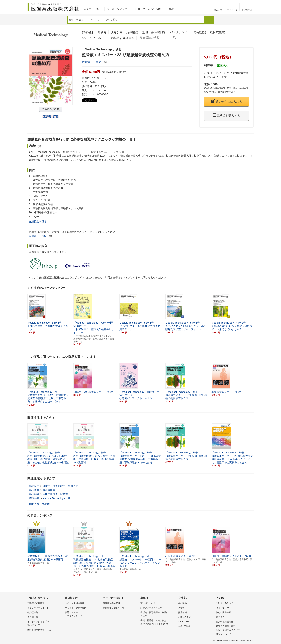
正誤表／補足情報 (36, 603)
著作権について (148, 603)
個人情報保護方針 (225, 622)
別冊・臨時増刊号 (154, 32)
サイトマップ (222, 608)
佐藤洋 (86, 62)
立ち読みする (49, 109)
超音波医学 (49, 490)
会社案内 (182, 603)
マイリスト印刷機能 (75, 603)
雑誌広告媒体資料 (123, 38)
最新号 (102, 32)
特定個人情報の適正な (234, 628)
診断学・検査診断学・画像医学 (60, 486)
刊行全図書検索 (224, 612)
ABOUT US (184, 622)
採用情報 (182, 612)
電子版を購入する (226, 116)
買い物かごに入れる (226, 102)
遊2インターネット (94, 38)
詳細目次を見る (38, 221)
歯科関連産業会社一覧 (114, 608)
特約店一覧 (33, 612)
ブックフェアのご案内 (76, 608)
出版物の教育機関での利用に (158, 614)
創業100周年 (184, 626)
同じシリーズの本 (39, 504)
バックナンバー (180, 32)
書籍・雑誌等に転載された (158, 622)
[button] (251, 312)
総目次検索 (217, 32)
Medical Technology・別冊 (57, 498)
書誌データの (83, 614)
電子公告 (220, 617)
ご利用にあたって (225, 603)
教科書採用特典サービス (39, 630)
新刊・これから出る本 (148, 9)
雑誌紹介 (88, 32)
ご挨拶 (181, 608)
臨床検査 (34, 494)
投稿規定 (200, 32)
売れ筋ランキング (117, 9)
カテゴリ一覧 (91, 9)
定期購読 (132, 32)
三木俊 (97, 62)
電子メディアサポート (38, 608)
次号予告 (116, 32)
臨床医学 (34, 486)
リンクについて (224, 634)
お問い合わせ (185, 617)
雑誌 (171, 9)
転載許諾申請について (151, 608)
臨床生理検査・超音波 (55, 494)
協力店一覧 (33, 617)
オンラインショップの (45, 624)
